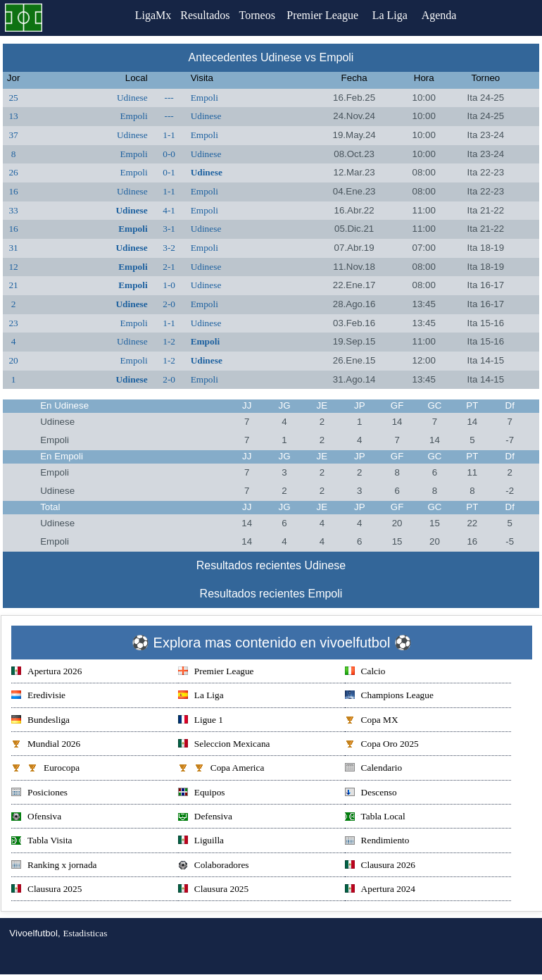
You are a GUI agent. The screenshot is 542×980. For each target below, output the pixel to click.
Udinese (132, 98)
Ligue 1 (201, 721)
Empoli (204, 98)
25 (13, 98)
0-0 (169, 154)
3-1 (169, 229)
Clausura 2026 (380, 866)
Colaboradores (214, 866)
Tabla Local (375, 818)
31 (13, 248)
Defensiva (205, 818)
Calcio (365, 672)
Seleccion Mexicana (224, 745)
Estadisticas (85, 933)
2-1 (169, 267)
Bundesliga (40, 721)
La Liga (397, 15)
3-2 (169, 248)
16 (13, 191)
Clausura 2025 (46, 890)
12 (13, 267)
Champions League (389, 696)
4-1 (169, 210)
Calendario (373, 769)
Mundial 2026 (46, 745)
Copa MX (372, 721)
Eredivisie (38, 696)
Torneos (261, 15)
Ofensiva (36, 818)
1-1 (169, 135)
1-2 (169, 341)
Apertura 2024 (380, 890)
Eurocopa (45, 769)
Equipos (202, 794)
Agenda (446, 15)
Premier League (329, 15)
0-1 (169, 172)
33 (13, 210)
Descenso (371, 794)
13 (13, 116)
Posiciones (39, 794)
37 (13, 135)
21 (13, 285)
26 (13, 172)
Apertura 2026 (46, 672)
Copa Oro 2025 (382, 745)
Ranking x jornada (54, 866)
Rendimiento (377, 842)
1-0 (169, 285)
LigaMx (149, 15)
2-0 (169, 304)
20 (13, 360)
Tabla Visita (42, 842)
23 (13, 323)
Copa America (221, 769)
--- (169, 98)
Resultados (205, 15)
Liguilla (201, 842)
